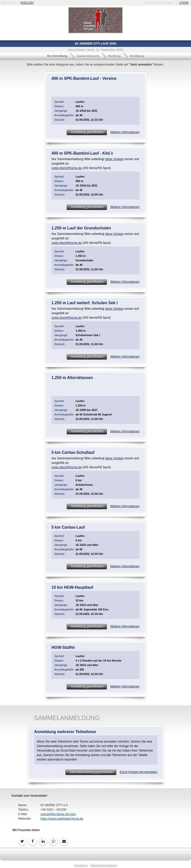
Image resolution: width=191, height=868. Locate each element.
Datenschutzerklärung (104, 865)
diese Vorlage (114, 159)
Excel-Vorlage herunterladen (139, 772)
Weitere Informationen (125, 132)
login (184, 3)
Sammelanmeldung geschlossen (91, 772)
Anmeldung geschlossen (87, 132)
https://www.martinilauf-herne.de (62, 819)
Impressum (81, 865)
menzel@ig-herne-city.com (58, 814)
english (27, 3)
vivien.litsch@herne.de (67, 168)
